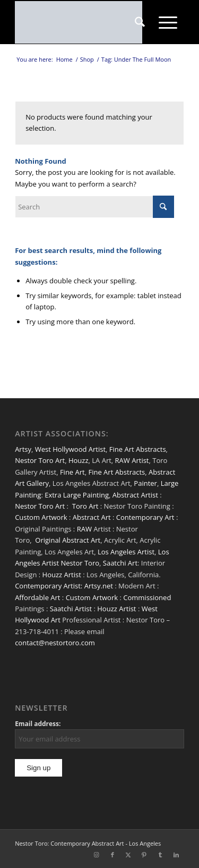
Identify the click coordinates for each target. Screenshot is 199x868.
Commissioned (147, 597)
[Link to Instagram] (97, 855)
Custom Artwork (41, 517)
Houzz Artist (62, 575)
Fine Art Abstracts (138, 449)
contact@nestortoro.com (55, 643)
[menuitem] (140, 22)
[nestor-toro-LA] (83, 22)
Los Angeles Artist (126, 552)
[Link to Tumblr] (160, 855)
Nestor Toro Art (40, 460)
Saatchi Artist (71, 609)
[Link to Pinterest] (144, 855)
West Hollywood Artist (70, 449)
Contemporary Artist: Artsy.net (64, 586)
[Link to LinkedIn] (176, 855)
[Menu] (168, 22)
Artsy (23, 449)
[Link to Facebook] (113, 855)
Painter (145, 483)
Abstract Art (92, 517)
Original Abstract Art (68, 540)
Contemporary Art (145, 517)
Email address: (38, 724)
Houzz (79, 460)
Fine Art (72, 472)
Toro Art (85, 506)
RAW (84, 529)
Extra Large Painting (77, 495)
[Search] (140, 22)
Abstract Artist (135, 495)
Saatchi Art (120, 563)
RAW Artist (132, 460)
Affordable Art (37, 597)
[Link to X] (128, 855)
